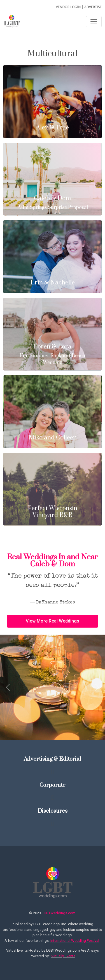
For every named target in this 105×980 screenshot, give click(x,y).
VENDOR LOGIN (68, 7)
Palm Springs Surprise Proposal (53, 203)
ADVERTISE (93, 7)
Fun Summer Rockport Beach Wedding (53, 355)
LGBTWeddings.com (59, 913)
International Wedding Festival (75, 941)
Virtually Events (63, 956)
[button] (53, 621)
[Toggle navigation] (94, 22)
